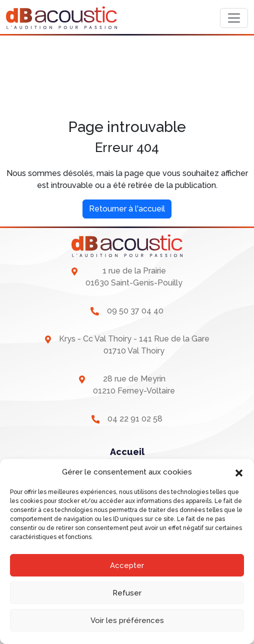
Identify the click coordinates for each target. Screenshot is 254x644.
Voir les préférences (127, 620)
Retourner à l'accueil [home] (127, 209)
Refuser (127, 593)
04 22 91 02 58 (135, 419)
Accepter (127, 565)
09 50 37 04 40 (135, 311)
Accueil (127, 452)
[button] (239, 472)
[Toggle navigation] (234, 18)
